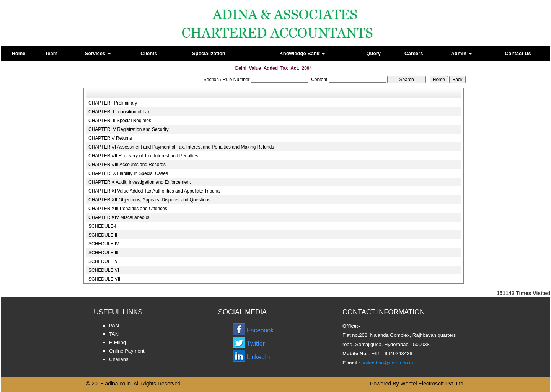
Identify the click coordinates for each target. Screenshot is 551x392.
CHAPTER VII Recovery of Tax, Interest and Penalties (143, 156)
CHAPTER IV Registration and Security (128, 129)
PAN (114, 326)
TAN (114, 334)
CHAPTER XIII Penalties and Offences (128, 209)
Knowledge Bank (302, 53)
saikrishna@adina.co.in (386, 363)
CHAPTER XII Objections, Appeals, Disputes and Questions (149, 200)
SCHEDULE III (104, 253)
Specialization (209, 53)
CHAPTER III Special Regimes (120, 121)
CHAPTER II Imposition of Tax (119, 112)
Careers (414, 53)
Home (18, 53)
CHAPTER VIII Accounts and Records (127, 165)
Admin (461, 53)
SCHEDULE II (103, 235)
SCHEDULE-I (102, 226)
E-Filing (117, 342)
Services (98, 53)
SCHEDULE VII (104, 279)
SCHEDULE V (103, 261)
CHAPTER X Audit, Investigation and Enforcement (139, 182)
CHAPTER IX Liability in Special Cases (128, 173)
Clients (149, 53)
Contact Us (518, 53)
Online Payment (127, 351)
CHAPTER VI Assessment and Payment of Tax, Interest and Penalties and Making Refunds (181, 147)
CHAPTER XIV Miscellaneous (119, 217)
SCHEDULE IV (104, 244)
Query (373, 53)
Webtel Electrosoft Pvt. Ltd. (433, 384)
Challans (119, 359)
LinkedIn (258, 357)
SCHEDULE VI (104, 270)
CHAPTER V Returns (110, 138)
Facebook (260, 330)
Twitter (256, 344)
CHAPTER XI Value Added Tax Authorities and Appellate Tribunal (155, 191)
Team (51, 53)
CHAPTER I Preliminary (113, 103)
